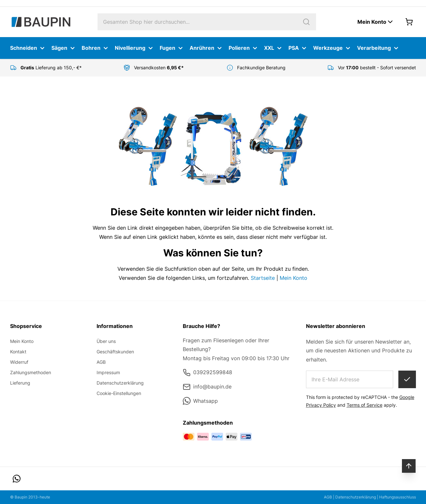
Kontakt (18, 352)
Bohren (96, 48)
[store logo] (41, 22)
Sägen (64, 48)
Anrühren (206, 48)
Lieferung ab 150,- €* (51, 68)
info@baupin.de (207, 387)
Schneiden (28, 48)
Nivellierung (135, 48)
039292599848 (207, 373)
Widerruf (19, 362)
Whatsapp (200, 401)
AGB (101, 362)
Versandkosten (160, 68)
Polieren (244, 48)
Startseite (263, 278)
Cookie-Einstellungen (119, 393)
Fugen (172, 48)
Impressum (108, 372)
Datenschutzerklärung (120, 383)
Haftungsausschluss (398, 497)
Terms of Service (365, 405)
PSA (298, 48)
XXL (274, 48)
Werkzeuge (333, 48)
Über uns (106, 341)
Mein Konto (293, 278)
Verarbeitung (379, 48)
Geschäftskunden (115, 352)
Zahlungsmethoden (31, 372)
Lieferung (20, 383)
